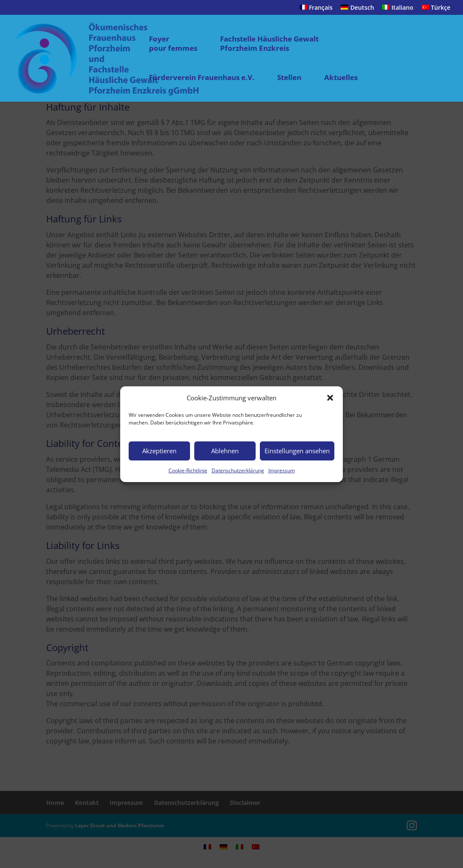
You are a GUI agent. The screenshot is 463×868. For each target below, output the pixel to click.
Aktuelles (341, 78)
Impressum (282, 470)
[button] (330, 398)
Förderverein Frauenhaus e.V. (202, 78)
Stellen (289, 78)
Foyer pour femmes (173, 44)
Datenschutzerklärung (238, 470)
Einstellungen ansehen (297, 451)
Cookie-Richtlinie (188, 470)
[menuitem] (316, 10)
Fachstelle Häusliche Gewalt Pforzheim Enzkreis (269, 44)
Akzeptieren (159, 451)
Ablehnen (225, 451)
